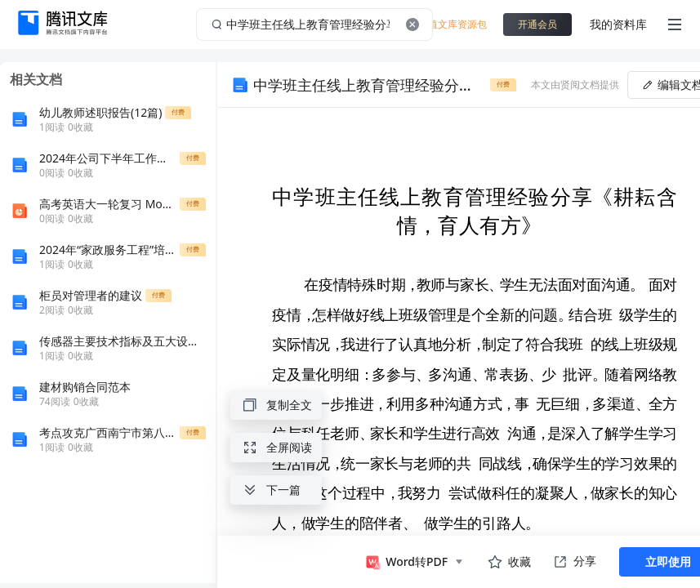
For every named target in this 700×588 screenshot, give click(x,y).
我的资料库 (618, 24)
